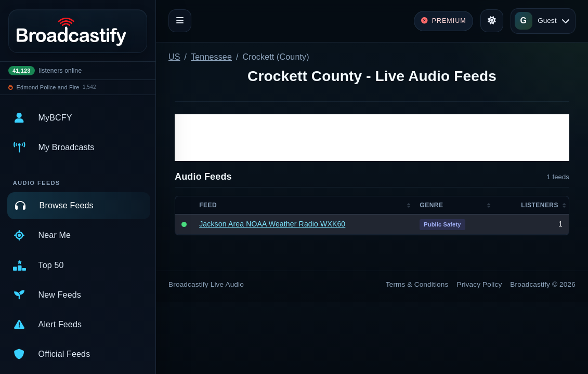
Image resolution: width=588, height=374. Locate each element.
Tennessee (211, 57)
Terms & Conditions (417, 284)
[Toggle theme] (492, 21)
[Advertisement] (372, 138)
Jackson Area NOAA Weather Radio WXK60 (272, 224)
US (174, 57)
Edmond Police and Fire (48, 87)
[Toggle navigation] (180, 21)
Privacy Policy (480, 284)
